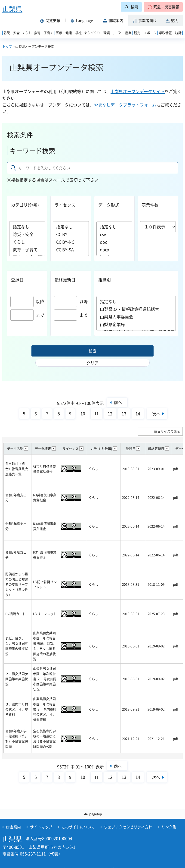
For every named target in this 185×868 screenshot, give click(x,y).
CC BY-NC (71, 242)
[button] (163, 7)
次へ (157, 404)
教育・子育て (27, 250)
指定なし (27, 227)
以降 (27, 301)
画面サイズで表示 (167, 422)
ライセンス (65, 205)
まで (27, 315)
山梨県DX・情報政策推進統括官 (136, 309)
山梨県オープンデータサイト (138, 91)
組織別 (105, 280)
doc (114, 242)
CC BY (71, 234)
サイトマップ (41, 817)
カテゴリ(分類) (25, 205)
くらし (27, 242)
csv (114, 234)
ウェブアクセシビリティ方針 (128, 817)
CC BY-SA (71, 250)
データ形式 (109, 205)
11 (95, 404)
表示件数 (150, 205)
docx (114, 250)
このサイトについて (78, 817)
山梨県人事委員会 (136, 317)
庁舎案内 (13, 817)
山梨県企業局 (136, 324)
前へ (118, 393)
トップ (7, 46)
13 (123, 404)
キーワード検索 (32, 151)
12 (109, 404)
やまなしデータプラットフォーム (125, 105)
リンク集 (169, 817)
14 (137, 404)
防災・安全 (27, 234)
